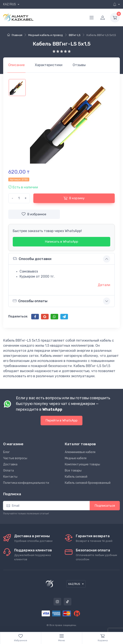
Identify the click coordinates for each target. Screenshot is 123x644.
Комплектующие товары (82, 464)
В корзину (74, 198)
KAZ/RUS (10, 4)
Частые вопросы (15, 458)
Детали (104, 285)
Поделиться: (18, 316)
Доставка (10, 464)
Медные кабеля (76, 458)
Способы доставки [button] (32, 259)
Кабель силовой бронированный (88, 483)
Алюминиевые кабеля (80, 452)
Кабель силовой (76, 477)
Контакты (10, 477)
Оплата (8, 471)
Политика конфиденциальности (26, 483)
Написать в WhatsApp (61, 242)
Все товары (73, 471)
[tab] (49, 65)
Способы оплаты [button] (30, 301)
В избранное (34, 214)
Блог (6, 452)
